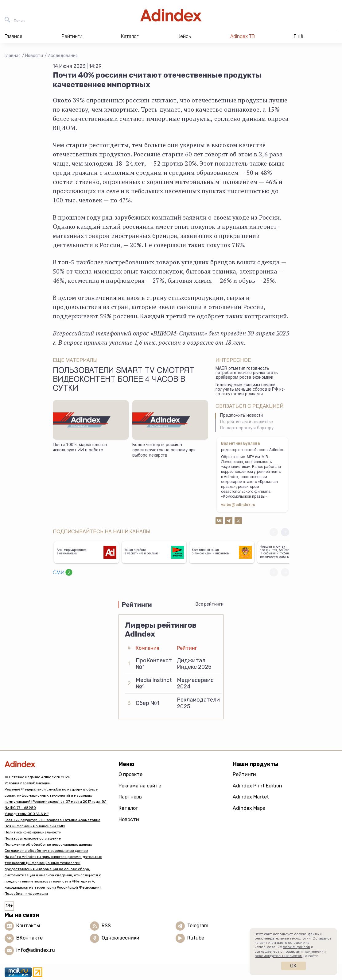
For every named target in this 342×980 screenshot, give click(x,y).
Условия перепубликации (27, 783)
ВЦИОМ (64, 128)
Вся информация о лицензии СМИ (35, 826)
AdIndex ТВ (243, 36)
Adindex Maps (249, 808)
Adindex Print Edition (257, 786)
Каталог (128, 808)
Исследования (63, 56)
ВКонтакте (29, 938)
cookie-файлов (296, 947)
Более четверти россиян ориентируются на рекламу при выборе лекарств (164, 450)
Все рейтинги (210, 604)
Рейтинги (244, 774)
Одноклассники (120, 938)
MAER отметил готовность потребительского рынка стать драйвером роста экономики (247, 373)
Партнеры (130, 797)
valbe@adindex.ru (238, 505)
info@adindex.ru (36, 950)
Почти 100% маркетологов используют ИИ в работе (80, 448)
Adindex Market (251, 797)
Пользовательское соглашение (33, 838)
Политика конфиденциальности (33, 832)
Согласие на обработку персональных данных (46, 851)
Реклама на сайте (140, 786)
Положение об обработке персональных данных (48, 844)
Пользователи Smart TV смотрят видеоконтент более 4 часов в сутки (124, 380)
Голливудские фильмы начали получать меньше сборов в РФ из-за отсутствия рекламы (250, 390)
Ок (293, 966)
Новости (34, 56)
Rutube (196, 938)
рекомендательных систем (278, 956)
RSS (106, 926)
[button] (285, 532)
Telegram (198, 926)
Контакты (28, 926)
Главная (13, 56)
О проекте (130, 774)
